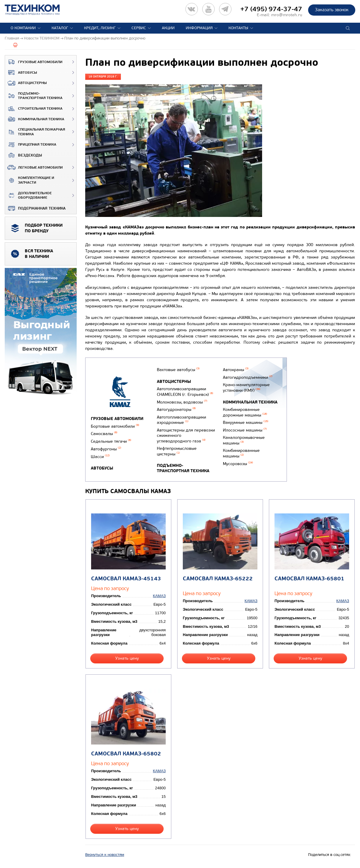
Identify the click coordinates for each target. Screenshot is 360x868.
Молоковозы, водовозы (182, 402)
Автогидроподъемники (248, 377)
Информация (199, 28)
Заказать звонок (332, 10)
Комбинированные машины (241, 453)
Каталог (60, 28)
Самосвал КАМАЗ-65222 (218, 579)
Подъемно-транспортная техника (34, 96)
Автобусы (21, 73)
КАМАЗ (159, 596)
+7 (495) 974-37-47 (271, 9)
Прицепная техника (31, 145)
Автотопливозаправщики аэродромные (181, 420)
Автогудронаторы (176, 410)
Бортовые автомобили (115, 426)
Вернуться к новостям (105, 855)
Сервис (139, 28)
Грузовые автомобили (34, 62)
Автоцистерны (26, 83)
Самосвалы (104, 434)
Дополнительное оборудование (28, 196)
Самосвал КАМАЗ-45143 (126, 579)
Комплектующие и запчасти (30, 180)
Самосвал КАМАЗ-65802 (126, 754)
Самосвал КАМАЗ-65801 (309, 579)
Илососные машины (245, 430)
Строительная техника (34, 109)
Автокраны (236, 370)
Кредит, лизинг (100, 28)
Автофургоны (106, 449)
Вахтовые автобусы (178, 370)
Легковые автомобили (34, 167)
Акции (168, 28)
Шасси (100, 457)
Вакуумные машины (246, 423)
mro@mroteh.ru (287, 15)
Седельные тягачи (111, 441)
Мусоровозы (238, 464)
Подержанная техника (35, 208)
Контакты (238, 28)
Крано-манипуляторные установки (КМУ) (246, 388)
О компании (23, 28)
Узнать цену (127, 658)
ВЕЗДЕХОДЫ (23, 155)
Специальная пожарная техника (35, 132)
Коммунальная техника (35, 119)
